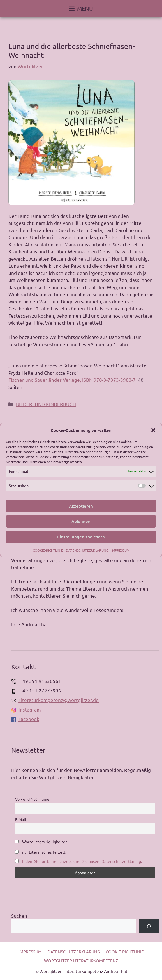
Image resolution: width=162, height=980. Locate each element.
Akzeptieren (81, 506)
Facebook (25, 719)
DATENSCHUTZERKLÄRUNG (87, 550)
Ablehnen (81, 521)
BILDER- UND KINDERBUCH (46, 404)
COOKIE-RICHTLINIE (48, 550)
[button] (153, 430)
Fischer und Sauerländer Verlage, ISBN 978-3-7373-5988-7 (72, 380)
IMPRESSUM (120, 550)
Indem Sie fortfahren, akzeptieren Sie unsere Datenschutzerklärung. (82, 861)
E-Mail (21, 819)
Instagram (26, 709)
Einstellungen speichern (81, 537)
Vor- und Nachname (32, 799)
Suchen (19, 916)
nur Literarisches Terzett (40, 852)
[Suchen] (149, 926)
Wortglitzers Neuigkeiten (41, 842)
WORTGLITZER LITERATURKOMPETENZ (81, 961)
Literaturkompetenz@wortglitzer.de (55, 700)
